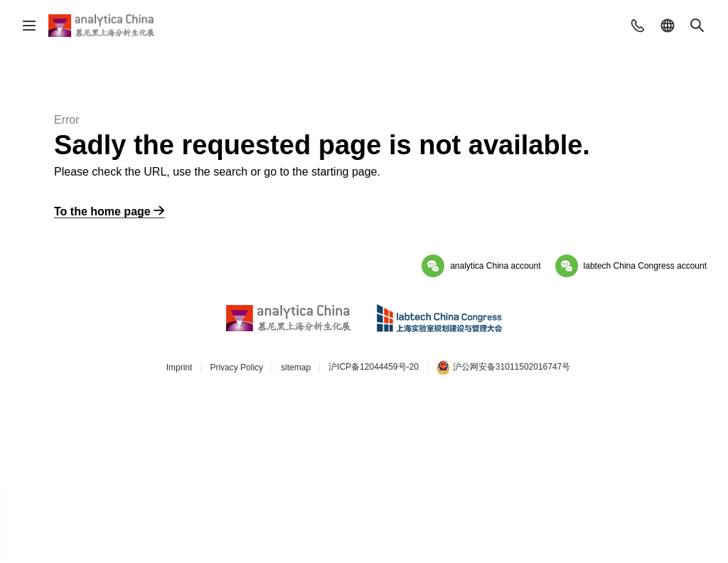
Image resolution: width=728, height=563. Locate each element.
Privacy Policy (236, 368)
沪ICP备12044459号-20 (374, 367)
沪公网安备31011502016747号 (503, 368)
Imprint (180, 368)
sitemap (296, 368)
